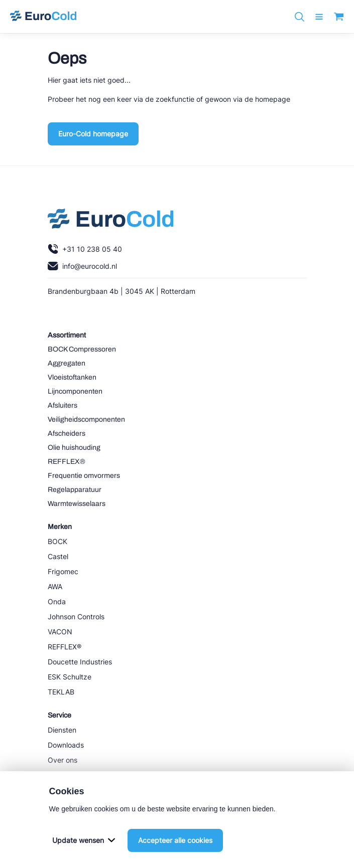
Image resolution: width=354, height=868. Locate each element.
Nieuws (60, 775)
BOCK (57, 541)
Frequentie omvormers (84, 476)
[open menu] (319, 17)
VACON (60, 632)
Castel (58, 556)
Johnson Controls (76, 617)
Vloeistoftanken (72, 377)
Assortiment (67, 335)
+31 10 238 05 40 (85, 249)
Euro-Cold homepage (93, 134)
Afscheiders (67, 433)
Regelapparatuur (75, 490)
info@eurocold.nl (82, 266)
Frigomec (63, 571)
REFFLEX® (67, 462)
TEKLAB (61, 692)
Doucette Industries (80, 662)
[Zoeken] (300, 17)
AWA (55, 586)
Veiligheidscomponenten (86, 419)
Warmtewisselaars (77, 504)
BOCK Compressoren (82, 349)
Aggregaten (67, 363)
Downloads (66, 745)
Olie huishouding (74, 448)
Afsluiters (63, 405)
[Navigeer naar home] (43, 17)
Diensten (62, 730)
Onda (57, 601)
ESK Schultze (70, 677)
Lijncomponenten (75, 391)
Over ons (63, 760)
